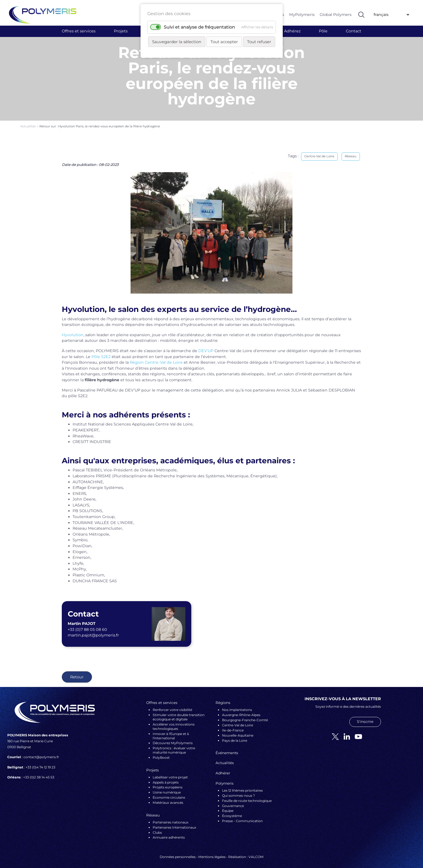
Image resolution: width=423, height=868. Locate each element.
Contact (354, 31)
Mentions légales (212, 852)
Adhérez (292, 31)
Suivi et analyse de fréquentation (199, 27)
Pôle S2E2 (101, 352)
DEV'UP (206, 346)
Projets (121, 31)
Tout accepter (224, 42)
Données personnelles (178, 852)
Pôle (323, 31)
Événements (227, 748)
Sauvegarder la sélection (177, 42)
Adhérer (223, 768)
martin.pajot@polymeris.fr (93, 630)
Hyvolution (73, 330)
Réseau (351, 151)
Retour (77, 672)
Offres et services (79, 31)
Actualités (28, 121)
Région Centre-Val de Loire (156, 358)
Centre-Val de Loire (319, 151)
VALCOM (256, 852)
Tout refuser (259, 42)
